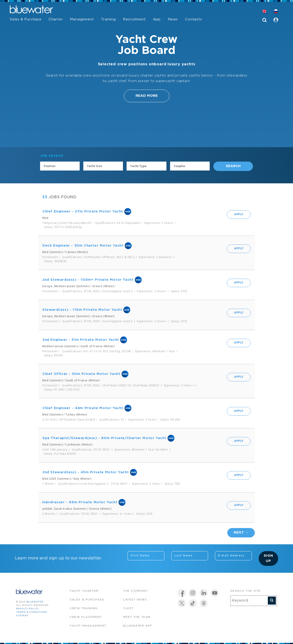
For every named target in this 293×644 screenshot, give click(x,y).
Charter (56, 19)
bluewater (35, 602)
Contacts (193, 19)
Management (82, 19)
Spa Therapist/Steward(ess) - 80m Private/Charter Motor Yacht (104, 438)
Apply (239, 214)
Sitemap (22, 616)
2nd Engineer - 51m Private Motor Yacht (81, 340)
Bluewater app (138, 626)
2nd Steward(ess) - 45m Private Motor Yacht (85, 472)
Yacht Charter (84, 591)
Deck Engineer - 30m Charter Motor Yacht (83, 246)
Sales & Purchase (26, 19)
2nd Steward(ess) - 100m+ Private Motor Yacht (88, 280)
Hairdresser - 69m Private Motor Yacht (80, 502)
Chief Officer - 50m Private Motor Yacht (81, 374)
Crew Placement (86, 617)
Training (108, 19)
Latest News (135, 600)
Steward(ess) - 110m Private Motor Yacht (82, 310)
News (173, 19)
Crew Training (84, 608)
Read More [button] (147, 96)
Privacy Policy (27, 609)
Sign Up (269, 558)
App (157, 19)
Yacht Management (88, 626)
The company (136, 591)
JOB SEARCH (52, 156)
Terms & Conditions (31, 612)
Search (233, 166)
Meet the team (137, 617)
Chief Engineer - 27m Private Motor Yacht (83, 211)
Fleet (128, 608)
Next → (241, 533)
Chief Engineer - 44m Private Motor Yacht (83, 408)
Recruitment (134, 19)
